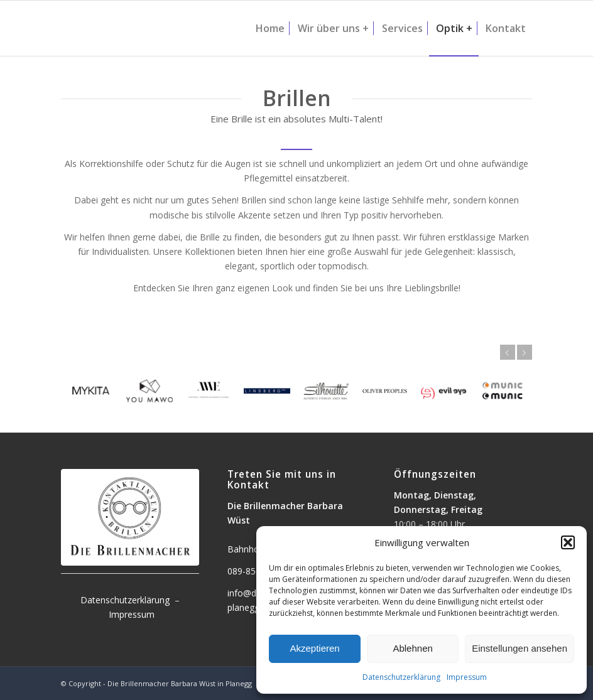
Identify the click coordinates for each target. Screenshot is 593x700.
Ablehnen (412, 648)
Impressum (467, 677)
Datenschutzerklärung (401, 677)
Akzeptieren (314, 648)
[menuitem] (270, 28)
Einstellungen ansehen (520, 648)
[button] (568, 542)
